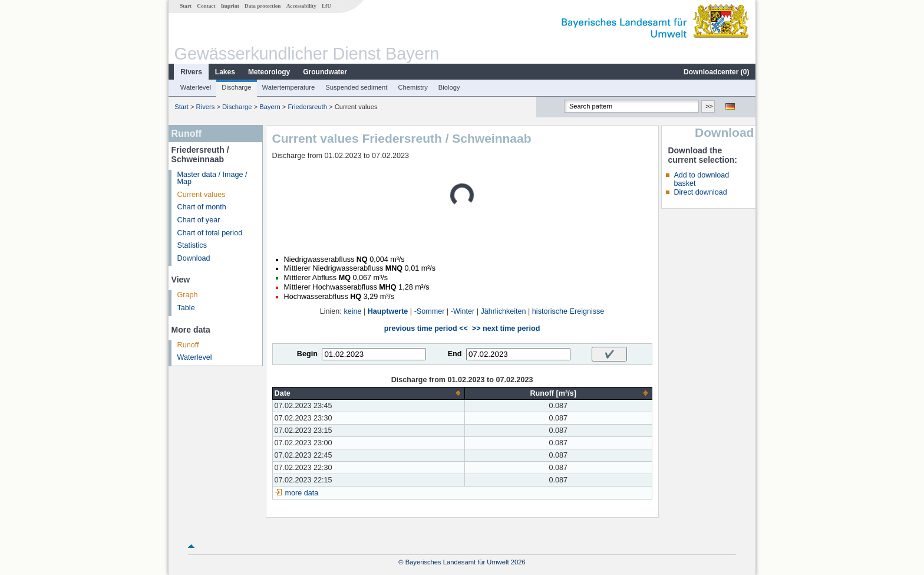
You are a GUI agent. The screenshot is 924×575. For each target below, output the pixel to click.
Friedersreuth (307, 107)
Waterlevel (196, 87)
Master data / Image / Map (212, 178)
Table (186, 308)
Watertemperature (289, 87)
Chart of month (202, 207)
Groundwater (325, 72)
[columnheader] (368, 393)
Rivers (191, 72)
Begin (307, 354)
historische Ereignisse (568, 311)
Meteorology (269, 72)
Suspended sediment (356, 87)
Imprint (230, 6)
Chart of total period (210, 233)
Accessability (301, 6)
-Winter (463, 311)
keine (352, 311)
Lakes (225, 72)
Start (186, 6)
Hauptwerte (388, 311)
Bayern (270, 107)
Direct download (700, 192)
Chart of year (199, 220)
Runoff (188, 345)
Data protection (263, 6)
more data (302, 493)
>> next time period (506, 328)
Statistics (192, 245)
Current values (202, 195)
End (455, 354)
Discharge (236, 87)
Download (194, 258)
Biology (449, 87)
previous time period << (426, 328)
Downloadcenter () (716, 72)
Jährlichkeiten (504, 311)
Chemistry (412, 87)
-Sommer (430, 311)
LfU (326, 6)
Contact (206, 6)
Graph (188, 295)
